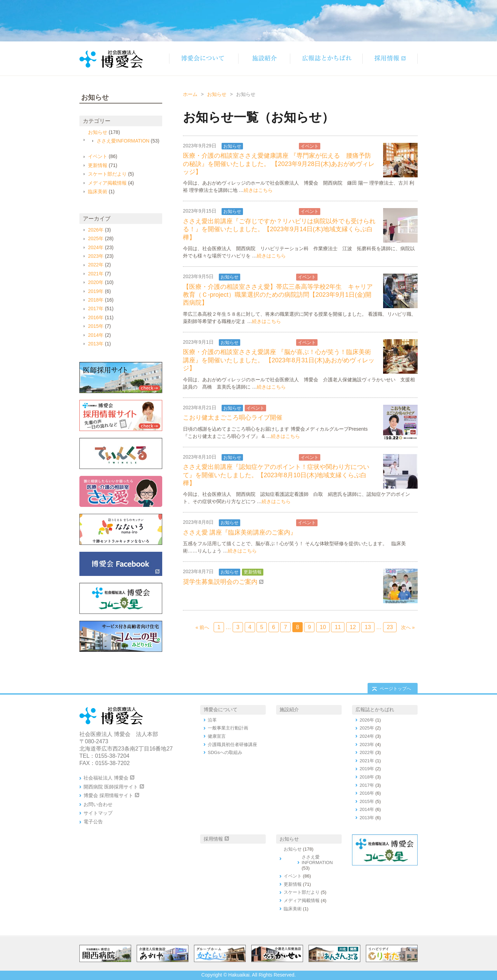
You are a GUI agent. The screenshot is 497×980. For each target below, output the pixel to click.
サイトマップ (98, 813)
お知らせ (217, 94)
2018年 (96, 300)
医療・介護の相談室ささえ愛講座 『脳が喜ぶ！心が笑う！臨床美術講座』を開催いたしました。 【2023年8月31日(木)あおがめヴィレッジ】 (279, 360)
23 (390, 627)
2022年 (96, 265)
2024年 (96, 247)
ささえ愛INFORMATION (271, 146)
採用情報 (213, 839)
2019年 (96, 291)
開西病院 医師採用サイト (111, 787)
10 (323, 627)
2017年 (96, 308)
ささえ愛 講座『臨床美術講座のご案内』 (240, 532)
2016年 (96, 317)
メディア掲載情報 (107, 183)
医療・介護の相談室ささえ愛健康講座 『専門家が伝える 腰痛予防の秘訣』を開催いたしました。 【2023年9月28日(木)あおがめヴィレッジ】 (279, 164)
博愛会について (221, 709)
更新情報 (253, 572)
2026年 (96, 230)
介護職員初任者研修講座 (232, 744)
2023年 (96, 256)
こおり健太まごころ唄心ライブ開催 (233, 418)
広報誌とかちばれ (375, 709)
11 (338, 627)
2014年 (96, 335)
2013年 (96, 344)
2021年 (96, 274)
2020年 (96, 282)
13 (368, 627)
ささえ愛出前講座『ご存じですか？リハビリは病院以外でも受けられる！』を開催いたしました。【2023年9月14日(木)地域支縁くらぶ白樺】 (279, 229)
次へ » (408, 627)
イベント (310, 146)
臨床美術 (98, 192)
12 (353, 627)
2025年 (96, 238)
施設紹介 (289, 709)
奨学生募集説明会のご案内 (220, 582)
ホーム (190, 94)
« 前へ (203, 627)
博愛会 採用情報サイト (108, 795)
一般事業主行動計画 (228, 728)
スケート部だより (107, 174)
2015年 (96, 326)
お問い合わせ (98, 804)
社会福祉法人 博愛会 (106, 778)
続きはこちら (258, 190)
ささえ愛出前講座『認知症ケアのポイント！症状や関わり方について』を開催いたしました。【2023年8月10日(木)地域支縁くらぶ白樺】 (276, 475)
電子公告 (93, 822)
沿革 (212, 720)
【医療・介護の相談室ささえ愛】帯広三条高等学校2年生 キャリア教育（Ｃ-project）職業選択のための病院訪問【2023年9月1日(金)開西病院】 (278, 295)
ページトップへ (395, 689)
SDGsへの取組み (225, 752)
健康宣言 (217, 736)
